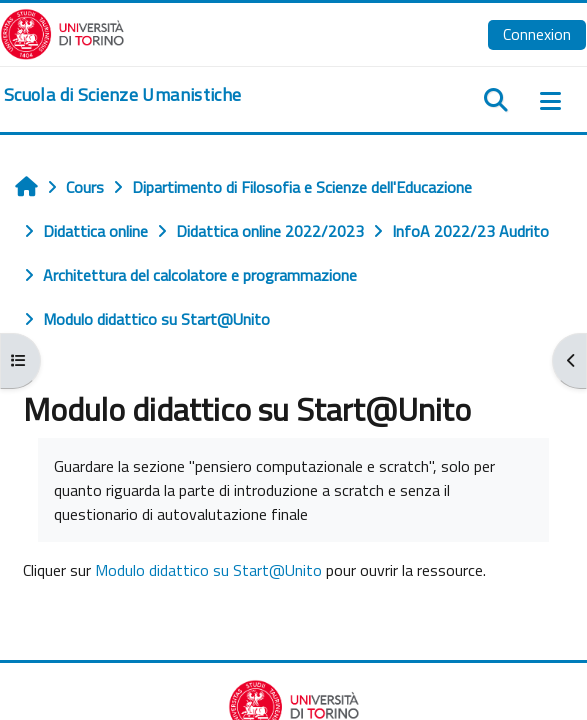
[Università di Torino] (62, 32)
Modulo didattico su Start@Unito (208, 570)
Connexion (537, 34)
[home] (122, 95)
